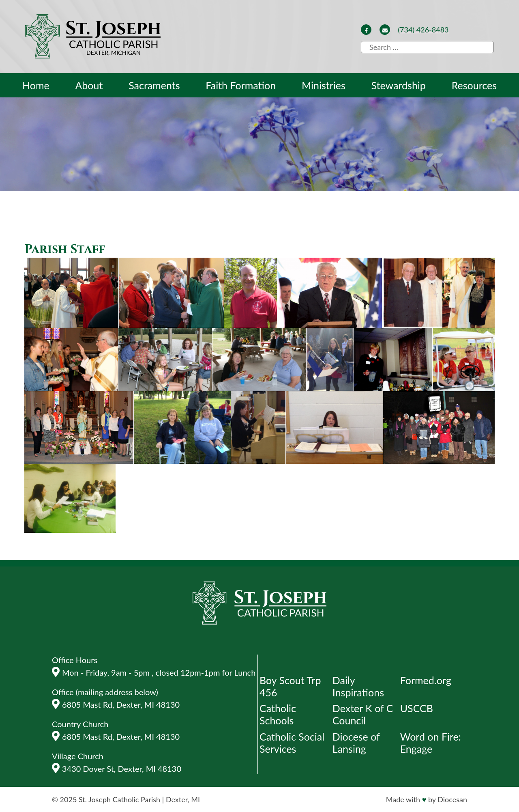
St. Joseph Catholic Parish (119, 799)
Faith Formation (241, 85)
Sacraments (154, 85)
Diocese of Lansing (356, 743)
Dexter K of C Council (363, 714)
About (89, 85)
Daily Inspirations (358, 686)
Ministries (324, 85)
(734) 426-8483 (423, 30)
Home (36, 85)
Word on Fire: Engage (431, 743)
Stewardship (399, 85)
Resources (474, 85)
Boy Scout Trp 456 (290, 686)
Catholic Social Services (292, 743)
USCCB (417, 708)
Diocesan (452, 799)
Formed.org (426, 680)
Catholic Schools (278, 714)
